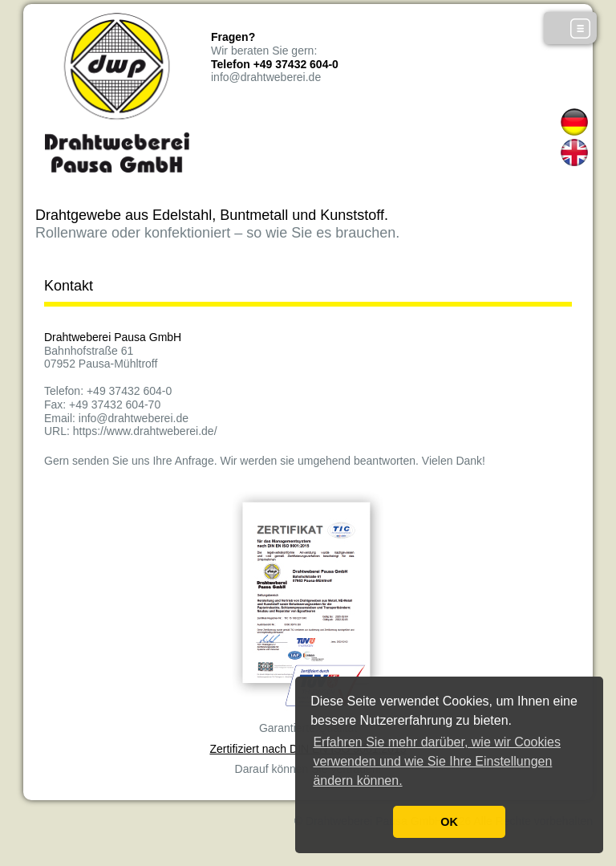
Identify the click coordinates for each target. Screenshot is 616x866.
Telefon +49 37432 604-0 (275, 64)
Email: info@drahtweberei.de (116, 418)
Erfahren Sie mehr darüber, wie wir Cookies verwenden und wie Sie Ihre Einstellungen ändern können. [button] (437, 761)
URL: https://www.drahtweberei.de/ (131, 431)
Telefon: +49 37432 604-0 (108, 391)
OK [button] (449, 822)
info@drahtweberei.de (266, 77)
